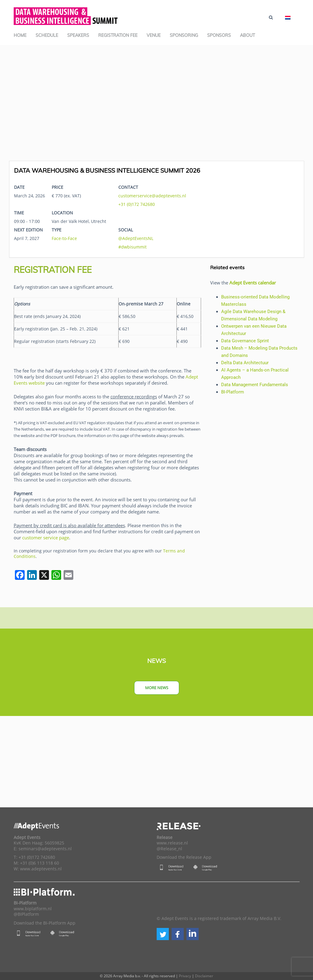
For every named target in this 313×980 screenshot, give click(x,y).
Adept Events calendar (253, 283)
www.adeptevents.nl (41, 869)
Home (20, 35)
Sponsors (219, 35)
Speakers (78, 35)
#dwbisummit (132, 247)
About (247, 35)
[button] (163, 934)
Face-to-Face (64, 238)
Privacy (185, 976)
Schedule (47, 35)
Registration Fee (118, 35)
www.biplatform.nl (33, 909)
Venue (154, 35)
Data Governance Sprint (245, 341)
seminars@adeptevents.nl (45, 849)
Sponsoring (184, 35)
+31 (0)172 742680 (137, 204)
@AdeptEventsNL (136, 238)
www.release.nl (172, 843)
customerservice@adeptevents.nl (152, 196)
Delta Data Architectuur (245, 363)
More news (157, 688)
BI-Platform (233, 392)
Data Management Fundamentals (255, 385)
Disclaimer (204, 976)
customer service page (46, 538)
